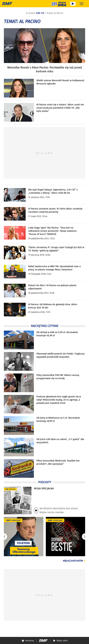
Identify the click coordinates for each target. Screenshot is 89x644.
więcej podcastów (73, 561)
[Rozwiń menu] (82, 4)
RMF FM (40, 13)
